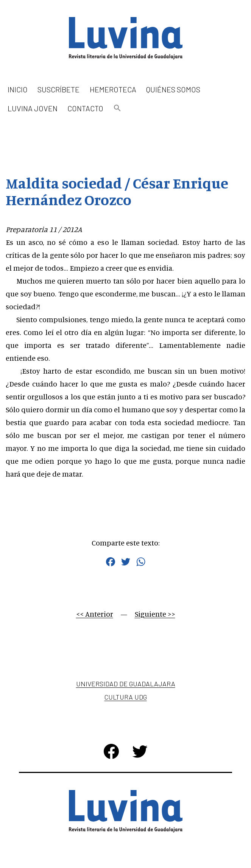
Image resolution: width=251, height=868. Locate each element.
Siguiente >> (155, 614)
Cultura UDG (126, 697)
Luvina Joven (33, 108)
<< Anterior (95, 614)
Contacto (85, 108)
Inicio (18, 89)
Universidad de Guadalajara (126, 684)
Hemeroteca (113, 89)
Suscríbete (58, 89)
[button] (117, 108)
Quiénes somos (173, 89)
